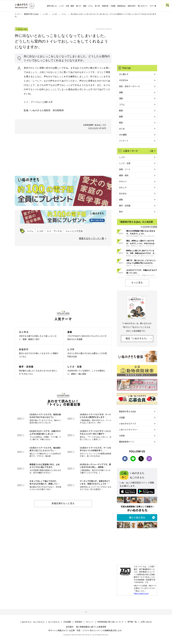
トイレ (64, 14)
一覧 (151, 151)
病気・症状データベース (129, 86)
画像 (121, 116)
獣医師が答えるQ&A (31, 14)
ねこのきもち (54, 622)
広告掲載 (67, 622)
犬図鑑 (113, 6)
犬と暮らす (124, 74)
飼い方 (78, 6)
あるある (123, 193)
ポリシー (90, 622)
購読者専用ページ (127, 442)
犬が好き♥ (123, 80)
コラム (122, 104)
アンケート (124, 141)
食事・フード (125, 169)
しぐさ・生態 (125, 163)
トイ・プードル (54, 231)
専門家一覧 (132, 622)
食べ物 (97, 6)
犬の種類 (123, 135)
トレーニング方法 (74, 231)
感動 (121, 199)
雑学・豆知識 (125, 205)
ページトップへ (86, 612)
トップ (17, 14)
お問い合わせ (146, 622)
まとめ (122, 129)
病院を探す (132, 6)
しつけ (61, 6)
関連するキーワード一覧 (92, 238)
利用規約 (78, 622)
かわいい (123, 181)
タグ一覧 (153, 6)
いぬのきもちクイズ (128, 423)
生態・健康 (70, 6)
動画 (121, 110)
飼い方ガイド (143, 6)
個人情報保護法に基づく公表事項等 (91, 627)
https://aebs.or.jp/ (141, 593)
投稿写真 (105, 6)
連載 (121, 92)
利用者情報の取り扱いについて (110, 622)
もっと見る (137, 282)
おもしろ (123, 187)
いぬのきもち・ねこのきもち (32, 622)
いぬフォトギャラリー (128, 430)
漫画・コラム (88, 6)
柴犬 (121, 212)
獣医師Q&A (121, 6)
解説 (121, 122)
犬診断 (122, 436)
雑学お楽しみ (52, 6)
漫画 (121, 98)
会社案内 (70, 627)
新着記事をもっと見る (63, 503)
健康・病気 (124, 175)
